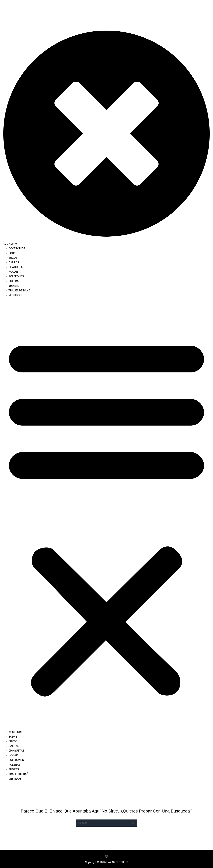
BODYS (13, 253)
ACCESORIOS (17, 248)
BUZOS (13, 258)
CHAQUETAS (16, 267)
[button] (106, 516)
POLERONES (16, 276)
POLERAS (14, 281)
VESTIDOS (15, 295)
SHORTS (14, 286)
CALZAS (14, 262)
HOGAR (13, 272)
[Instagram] (106, 856)
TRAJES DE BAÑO (19, 290)
